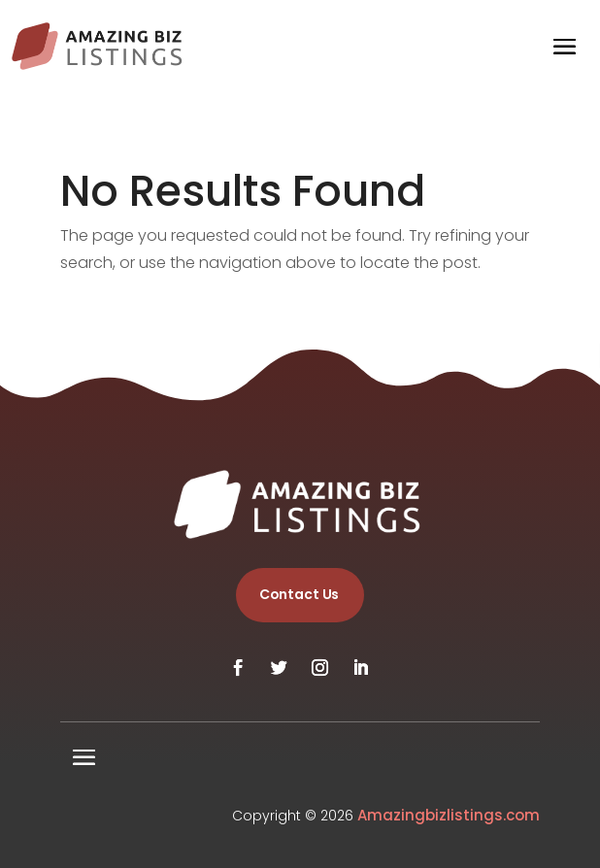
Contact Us (300, 594)
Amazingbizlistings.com (449, 815)
